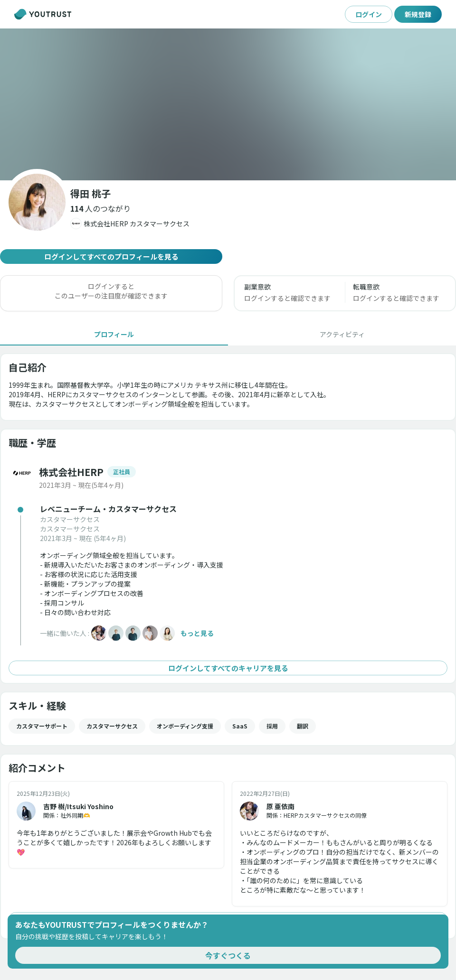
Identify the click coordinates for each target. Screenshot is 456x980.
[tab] (114, 334)
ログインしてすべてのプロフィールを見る (111, 257)
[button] (100, 208)
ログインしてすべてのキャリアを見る (228, 668)
